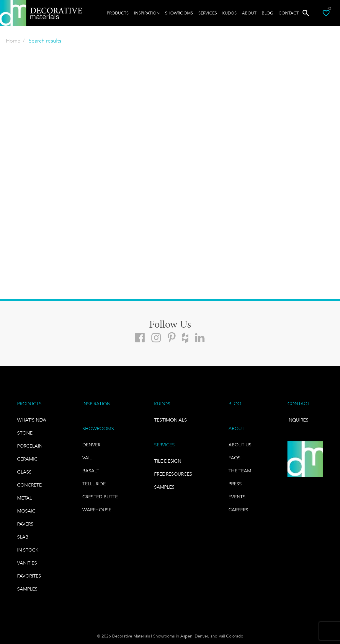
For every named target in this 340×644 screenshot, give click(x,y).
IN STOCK (28, 550)
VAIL (87, 458)
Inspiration (147, 13)
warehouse (97, 510)
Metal (24, 498)
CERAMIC (27, 459)
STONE (25, 433)
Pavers (25, 524)
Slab (23, 537)
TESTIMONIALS (170, 420)
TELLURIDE (94, 484)
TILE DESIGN (168, 461)
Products (118, 13)
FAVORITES (29, 576)
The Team (240, 471)
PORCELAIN (30, 446)
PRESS (235, 484)
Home (13, 41)
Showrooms (179, 13)
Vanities (27, 563)
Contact (289, 13)
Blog (268, 13)
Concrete (29, 485)
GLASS (24, 472)
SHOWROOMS (98, 428)
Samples (27, 589)
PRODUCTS (29, 404)
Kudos (229, 13)
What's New (32, 420)
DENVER (91, 445)
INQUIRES (298, 420)
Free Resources (173, 474)
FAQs (234, 458)
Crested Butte (100, 497)
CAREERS (238, 510)
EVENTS (237, 497)
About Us (240, 445)
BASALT (91, 471)
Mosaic (26, 511)
